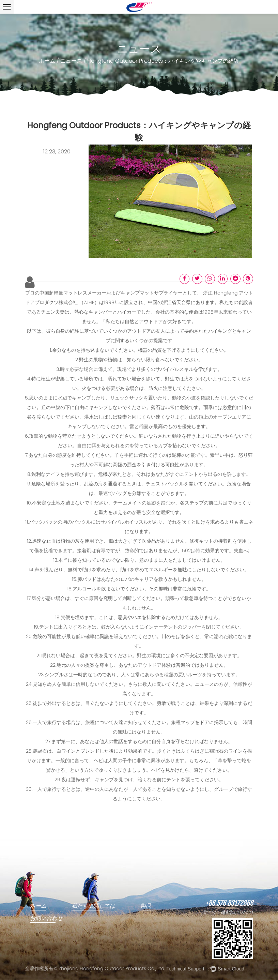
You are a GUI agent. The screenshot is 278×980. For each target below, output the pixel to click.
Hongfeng (226, 293)
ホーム (47, 61)
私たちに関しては (93, 906)
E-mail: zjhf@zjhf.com (228, 912)
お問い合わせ (46, 918)
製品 (146, 906)
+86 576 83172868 (229, 903)
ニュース (71, 61)
